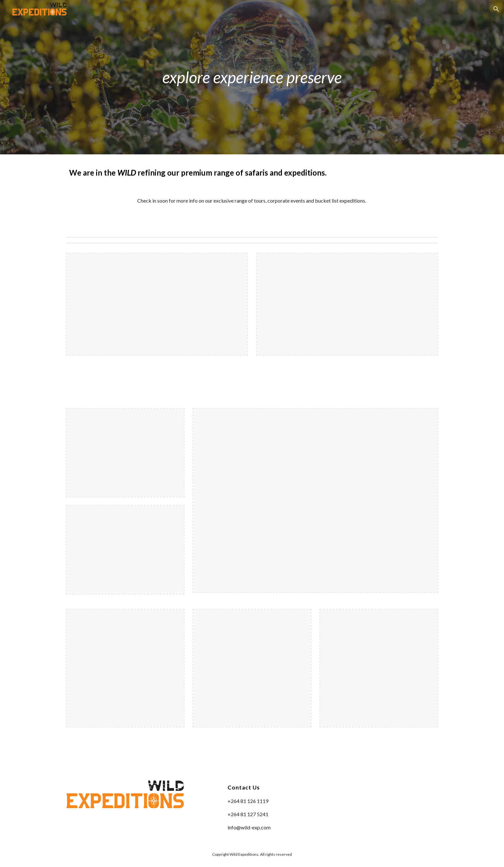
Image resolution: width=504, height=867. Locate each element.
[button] (496, 9)
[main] (252, 77)
